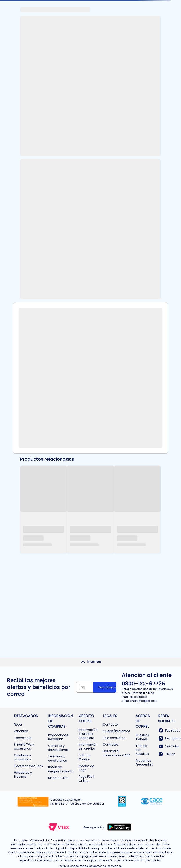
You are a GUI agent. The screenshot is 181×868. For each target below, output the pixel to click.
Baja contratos (114, 738)
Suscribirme (107, 687)
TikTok (167, 754)
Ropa (18, 725)
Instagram (170, 738)
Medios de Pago (86, 768)
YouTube (169, 746)
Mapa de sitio (58, 778)
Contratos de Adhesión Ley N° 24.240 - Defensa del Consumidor (77, 802)
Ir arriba (91, 662)
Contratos (111, 745)
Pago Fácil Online (86, 779)
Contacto (110, 725)
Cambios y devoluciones (58, 748)
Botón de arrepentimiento (61, 769)
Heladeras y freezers (23, 775)
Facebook (169, 730)
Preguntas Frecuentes (144, 762)
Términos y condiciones (57, 758)
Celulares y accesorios (23, 757)
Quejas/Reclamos (117, 731)
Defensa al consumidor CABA (117, 753)
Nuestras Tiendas (142, 737)
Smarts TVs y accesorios (24, 746)
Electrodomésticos (28, 766)
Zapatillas (21, 731)
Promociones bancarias (58, 737)
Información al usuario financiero (88, 734)
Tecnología (23, 738)
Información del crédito (88, 746)
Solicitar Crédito (85, 757)
